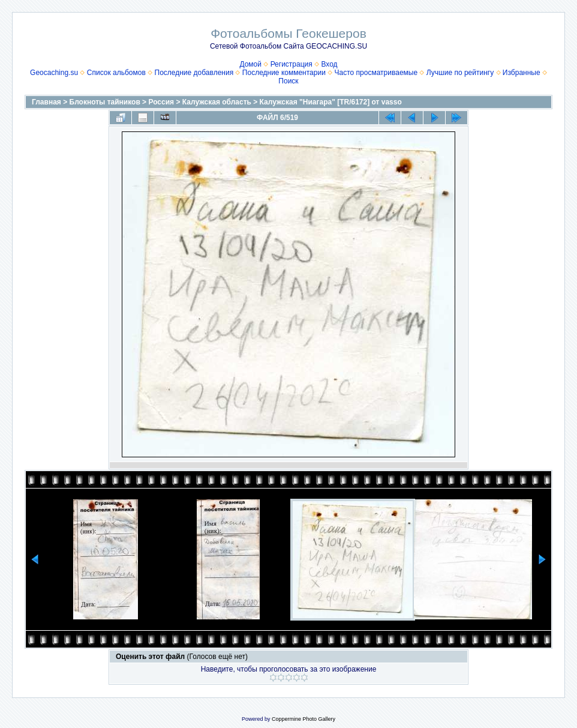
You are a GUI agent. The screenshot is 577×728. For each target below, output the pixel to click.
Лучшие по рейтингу (460, 73)
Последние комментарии (284, 73)
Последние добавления (194, 73)
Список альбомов (116, 73)
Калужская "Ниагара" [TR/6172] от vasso (331, 102)
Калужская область (217, 102)
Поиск (288, 81)
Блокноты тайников (105, 102)
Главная (46, 102)
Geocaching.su (54, 73)
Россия (161, 102)
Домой (250, 64)
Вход (329, 64)
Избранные (522, 73)
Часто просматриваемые (376, 73)
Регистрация (291, 64)
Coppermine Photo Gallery (303, 719)
